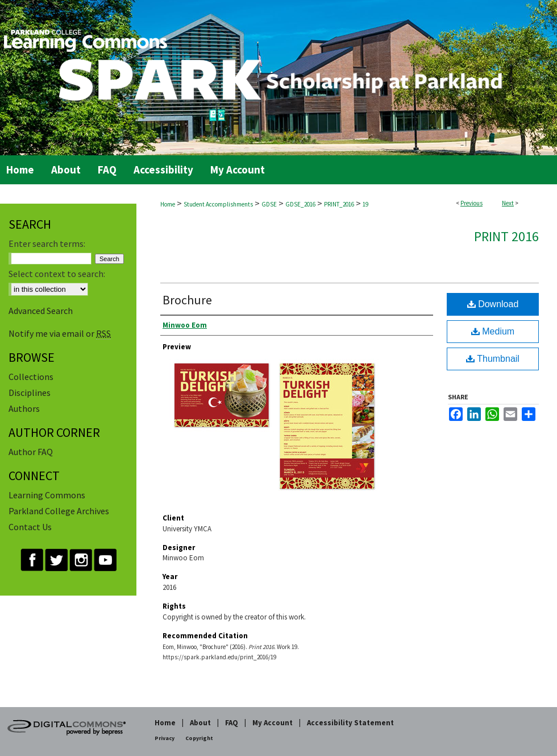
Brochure (187, 300)
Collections (31, 377)
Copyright (199, 738)
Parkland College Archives (59, 511)
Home (168, 204)
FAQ (232, 723)
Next (508, 203)
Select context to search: (57, 274)
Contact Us (30, 527)
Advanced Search (41, 311)
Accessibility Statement (350, 723)
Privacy (165, 738)
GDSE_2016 (300, 204)
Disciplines (30, 393)
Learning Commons (47, 495)
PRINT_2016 (339, 204)
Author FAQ (31, 452)
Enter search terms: (47, 243)
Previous (471, 203)
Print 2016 (506, 236)
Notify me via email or (60, 333)
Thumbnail (493, 359)
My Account (273, 723)
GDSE (269, 204)
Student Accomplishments (218, 204)
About (200, 723)
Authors (24, 408)
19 (365, 204)
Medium (493, 331)
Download (493, 304)
